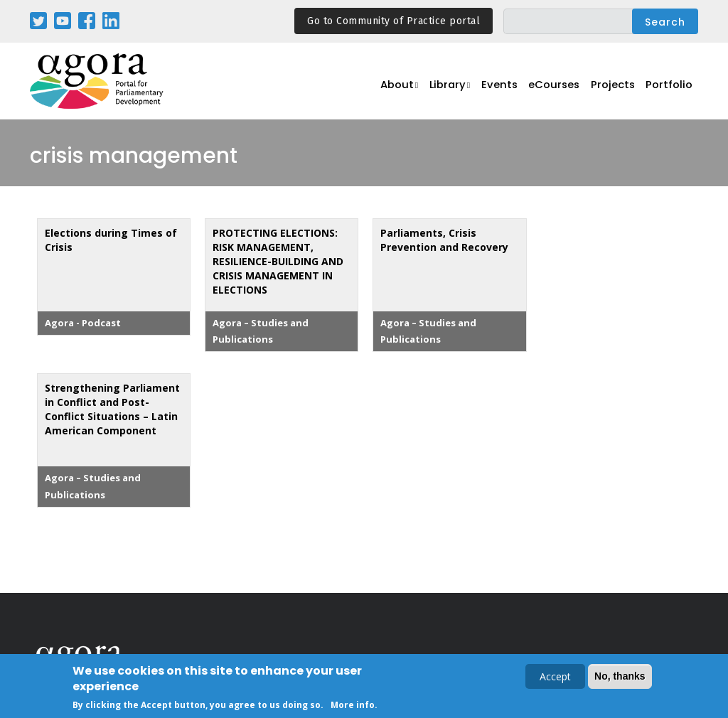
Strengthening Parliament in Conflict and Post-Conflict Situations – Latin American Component (112, 409)
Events (509, 89)
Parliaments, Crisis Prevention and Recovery (444, 240)
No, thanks (620, 677)
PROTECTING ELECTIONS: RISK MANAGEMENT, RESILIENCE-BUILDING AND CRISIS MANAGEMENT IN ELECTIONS (278, 261)
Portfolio (671, 89)
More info (353, 706)
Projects (619, 89)
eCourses (562, 89)
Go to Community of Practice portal (394, 21)
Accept (555, 678)
